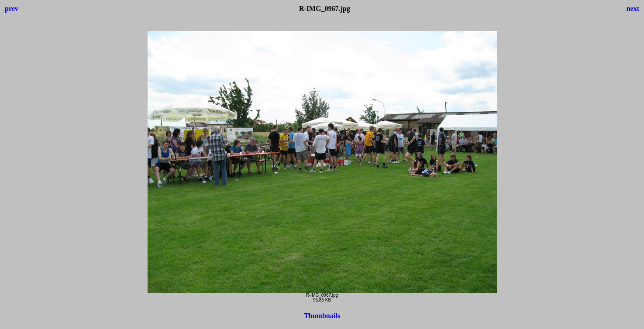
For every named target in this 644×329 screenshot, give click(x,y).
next (633, 9)
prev (12, 9)
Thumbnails (322, 316)
